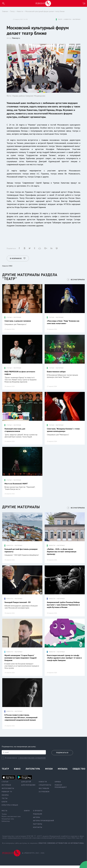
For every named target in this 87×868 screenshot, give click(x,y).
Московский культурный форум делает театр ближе (45, 11)
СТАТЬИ (9, 317)
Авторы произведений (44, 823)
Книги (27, 813)
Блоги (5, 804)
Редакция (38, 816)
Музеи (49, 771)
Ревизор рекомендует (61, 789)
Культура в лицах (10, 807)
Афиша (58, 784)
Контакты (38, 830)
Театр (12, 11)
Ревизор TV (7, 794)
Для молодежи (28, 787)
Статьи (5, 784)
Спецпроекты (45, 787)
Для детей (26, 784)
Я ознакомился (11, 760)
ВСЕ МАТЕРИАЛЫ (77, 279)
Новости (20, 11)
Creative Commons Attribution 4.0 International (61, 846)
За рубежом (44, 794)
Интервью (6, 787)
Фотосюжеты (8, 791)
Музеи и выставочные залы (11, 819)
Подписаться (62, 755)
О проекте (38, 813)
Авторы (37, 820)
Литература (33, 771)
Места (5, 813)
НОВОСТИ (68, 19)
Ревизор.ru (16, 38)
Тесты (5, 801)
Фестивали (44, 791)
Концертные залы (8, 821)
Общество (79, 771)
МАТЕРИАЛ (77, 19)
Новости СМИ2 (7, 265)
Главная (5, 11)
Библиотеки (6, 824)
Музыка (63, 771)
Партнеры (38, 826)
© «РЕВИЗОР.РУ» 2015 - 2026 (33, 855)
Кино (17, 771)
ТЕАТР (60, 19)
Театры (4, 816)
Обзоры (5, 797)
